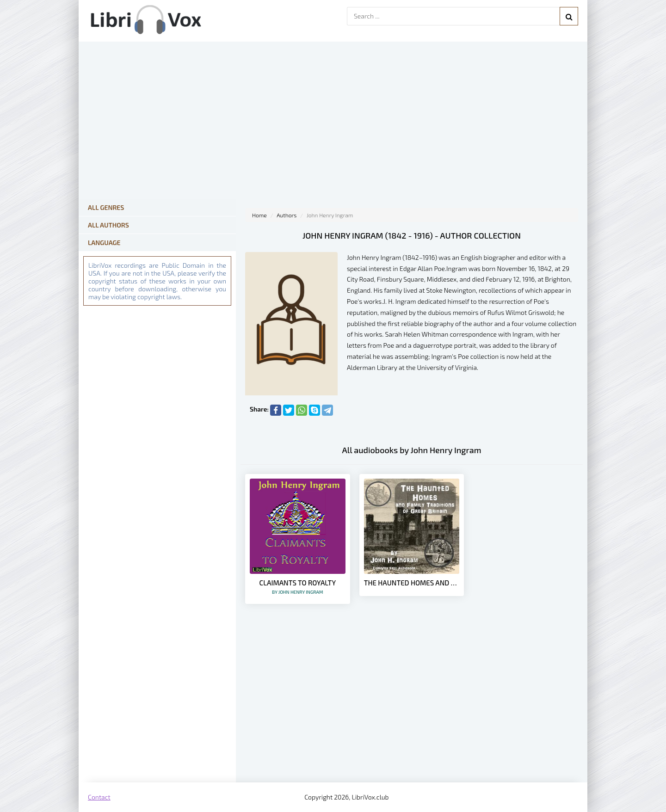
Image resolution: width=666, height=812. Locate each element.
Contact (99, 797)
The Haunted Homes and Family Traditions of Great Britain (412, 583)
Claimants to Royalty (298, 587)
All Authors (108, 225)
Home (259, 215)
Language (104, 243)
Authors (287, 215)
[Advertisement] (412, 708)
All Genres (106, 207)
